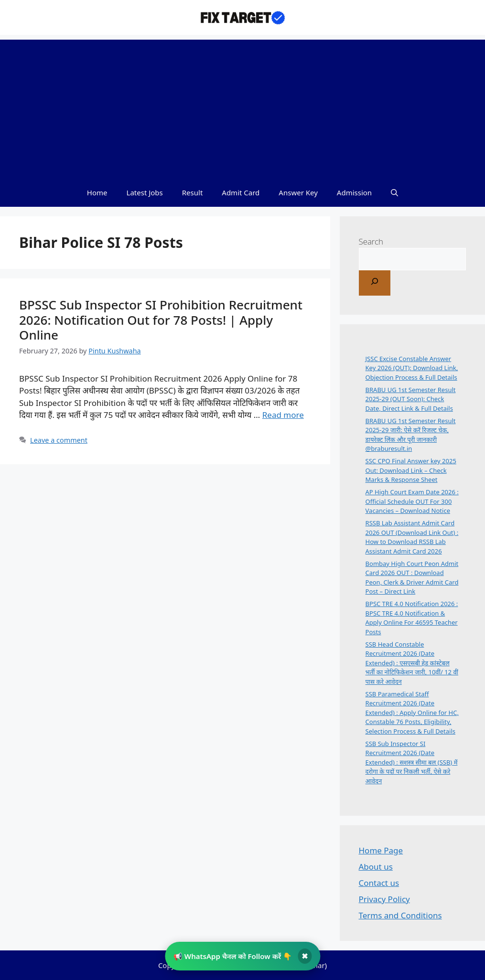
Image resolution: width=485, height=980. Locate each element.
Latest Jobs (145, 192)
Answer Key (298, 192)
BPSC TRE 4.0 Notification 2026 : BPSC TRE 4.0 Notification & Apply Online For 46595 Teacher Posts (412, 618)
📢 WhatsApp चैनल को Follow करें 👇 (233, 956)
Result (193, 192)
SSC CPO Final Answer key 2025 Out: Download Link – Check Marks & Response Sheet (411, 470)
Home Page (381, 850)
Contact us (379, 883)
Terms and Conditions (400, 915)
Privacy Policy (384, 899)
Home (97, 192)
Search (371, 241)
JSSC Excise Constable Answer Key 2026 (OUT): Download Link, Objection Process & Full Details (412, 368)
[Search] (375, 283)
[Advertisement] (242, 107)
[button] (394, 192)
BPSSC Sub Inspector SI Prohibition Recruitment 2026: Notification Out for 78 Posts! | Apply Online (161, 320)
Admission (354, 192)
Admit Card (241, 192)
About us (376, 867)
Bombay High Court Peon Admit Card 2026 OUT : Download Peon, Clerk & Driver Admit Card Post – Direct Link (412, 578)
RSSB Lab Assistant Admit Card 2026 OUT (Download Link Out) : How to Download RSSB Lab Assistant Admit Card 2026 (412, 537)
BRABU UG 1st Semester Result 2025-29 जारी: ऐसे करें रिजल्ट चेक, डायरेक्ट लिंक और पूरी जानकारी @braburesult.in (411, 435)
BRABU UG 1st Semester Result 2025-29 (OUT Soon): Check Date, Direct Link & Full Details (411, 399)
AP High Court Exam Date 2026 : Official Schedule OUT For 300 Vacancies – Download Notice (412, 501)
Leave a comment (59, 440)
